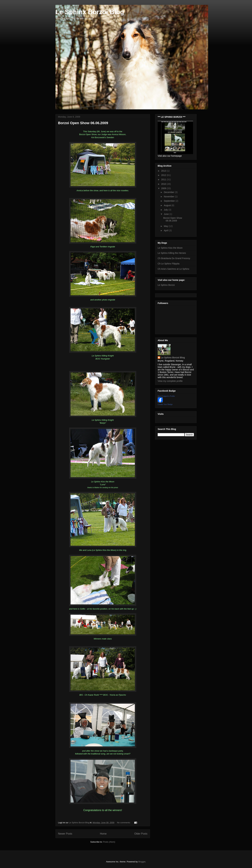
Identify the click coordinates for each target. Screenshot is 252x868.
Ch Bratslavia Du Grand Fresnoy (174, 258)
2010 (164, 184)
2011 (164, 179)
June (166, 214)
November (169, 197)
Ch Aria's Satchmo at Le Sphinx (173, 269)
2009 (164, 188)
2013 (164, 171)
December (169, 192)
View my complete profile (170, 381)
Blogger (142, 862)
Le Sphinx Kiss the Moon (170, 248)
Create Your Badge (165, 404)
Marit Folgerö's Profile (166, 396)
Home (103, 834)
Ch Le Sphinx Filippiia (169, 264)
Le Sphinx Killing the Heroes (172, 253)
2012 (164, 175)
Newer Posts (65, 834)
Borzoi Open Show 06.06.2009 (83, 123)
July (166, 210)
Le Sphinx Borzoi (166, 285)
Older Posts (141, 834)
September (170, 201)
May (166, 226)
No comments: (124, 823)
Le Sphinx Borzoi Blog (90, 12)
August (168, 205)
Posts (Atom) (109, 842)
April (166, 230)
